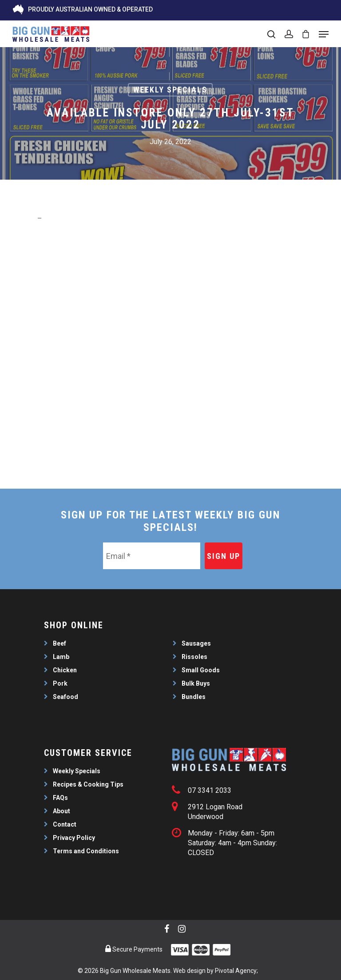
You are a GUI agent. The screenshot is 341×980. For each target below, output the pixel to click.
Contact (65, 824)
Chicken (65, 670)
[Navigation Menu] (324, 34)
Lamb (61, 657)
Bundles (194, 697)
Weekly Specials (170, 90)
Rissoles (194, 657)
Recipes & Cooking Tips (88, 784)
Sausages (196, 643)
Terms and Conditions (86, 851)
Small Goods (201, 670)
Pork (60, 683)
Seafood (65, 697)
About (61, 811)
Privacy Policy (74, 838)
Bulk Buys (196, 683)
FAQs (60, 798)
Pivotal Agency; (236, 971)
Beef (59, 643)
